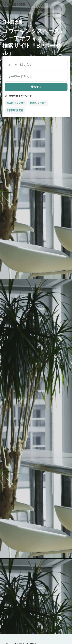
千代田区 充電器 (15, 110)
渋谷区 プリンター (16, 103)
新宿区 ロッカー (38, 103)
